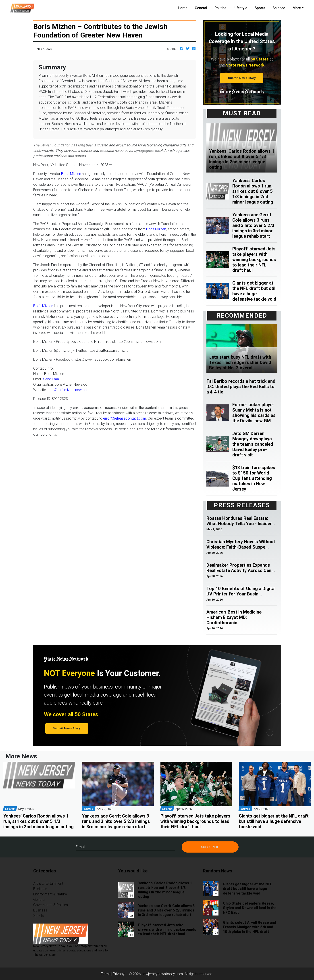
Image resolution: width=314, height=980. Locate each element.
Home (184, 8)
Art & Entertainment (48, 883)
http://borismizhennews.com (70, 390)
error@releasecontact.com (125, 418)
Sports (260, 8)
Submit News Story (242, 78)
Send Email (52, 379)
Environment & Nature (50, 894)
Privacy (119, 974)
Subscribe (210, 847)
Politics (220, 8)
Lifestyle (240, 8)
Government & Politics (51, 905)
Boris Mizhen (71, 174)
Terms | (107, 974)
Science (279, 8)
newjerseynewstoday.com (162, 974)
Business (40, 889)
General (201, 8)
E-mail (80, 847)
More (297, 8)
